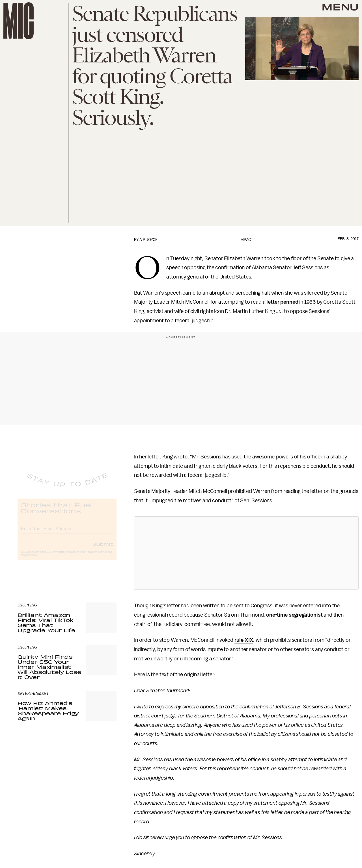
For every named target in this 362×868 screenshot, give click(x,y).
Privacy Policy (29, 560)
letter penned (282, 302)
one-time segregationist (294, 615)
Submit (103, 548)
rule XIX (244, 640)
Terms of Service (97, 556)
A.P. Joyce (148, 240)
